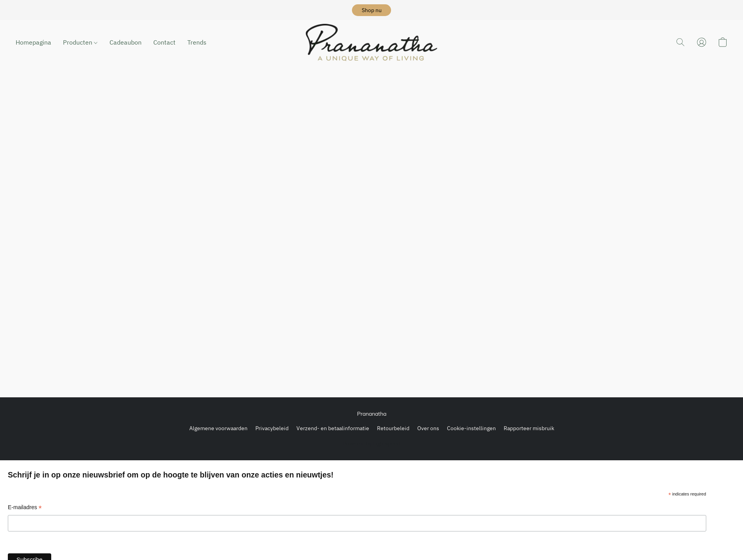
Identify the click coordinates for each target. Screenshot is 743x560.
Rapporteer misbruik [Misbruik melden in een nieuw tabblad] (529, 428)
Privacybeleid (272, 428)
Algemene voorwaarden (218, 428)
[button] (371, 10)
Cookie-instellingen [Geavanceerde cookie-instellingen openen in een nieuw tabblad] (471, 428)
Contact (164, 42)
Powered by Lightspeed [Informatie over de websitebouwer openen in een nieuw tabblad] (372, 443)
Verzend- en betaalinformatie (333, 428)
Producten (80, 42)
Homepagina (33, 42)
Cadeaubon (126, 42)
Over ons (428, 428)
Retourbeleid (393, 428)
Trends (197, 42)
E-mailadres (25, 508)
